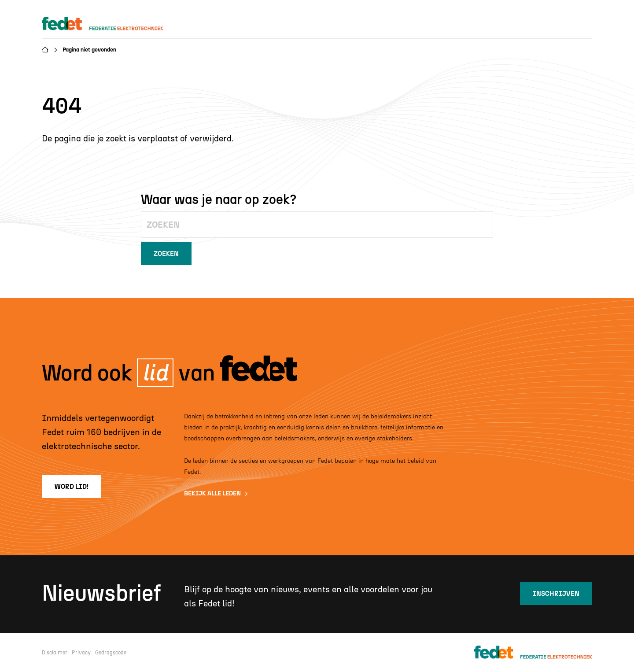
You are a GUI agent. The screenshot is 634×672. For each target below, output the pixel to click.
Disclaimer (55, 653)
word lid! (72, 487)
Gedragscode (111, 653)
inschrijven (556, 594)
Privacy (81, 653)
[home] (111, 24)
